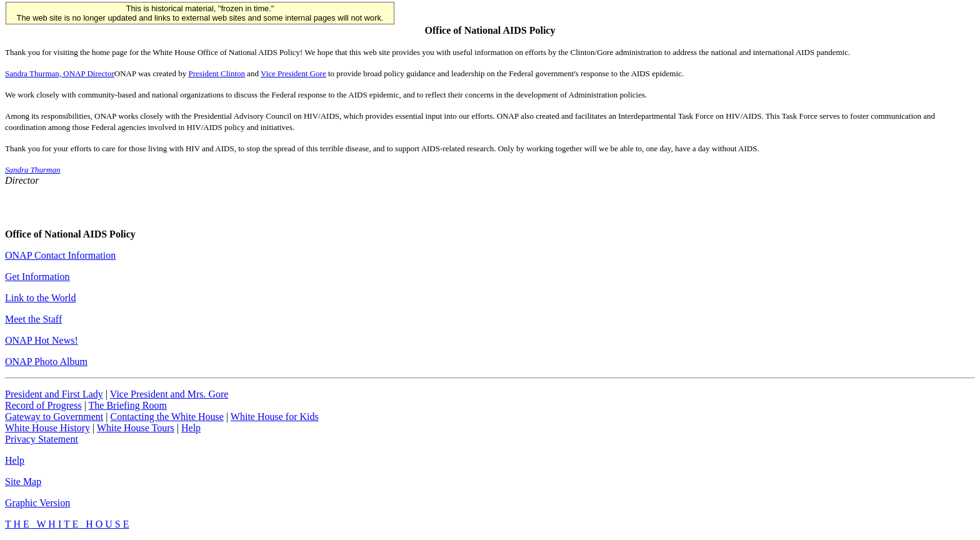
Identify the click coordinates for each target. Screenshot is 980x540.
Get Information (37, 277)
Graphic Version (37, 503)
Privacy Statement (42, 439)
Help (191, 428)
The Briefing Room (128, 405)
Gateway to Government (54, 417)
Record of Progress (43, 405)
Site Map (23, 482)
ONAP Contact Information (60, 255)
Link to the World (41, 298)
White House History (47, 428)
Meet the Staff (33, 319)
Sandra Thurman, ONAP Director (60, 73)
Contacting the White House (167, 417)
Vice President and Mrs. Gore (169, 394)
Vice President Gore (293, 73)
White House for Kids (275, 417)
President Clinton (217, 73)
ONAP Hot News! (42, 340)
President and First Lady (54, 394)
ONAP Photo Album (46, 362)
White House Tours (136, 428)
